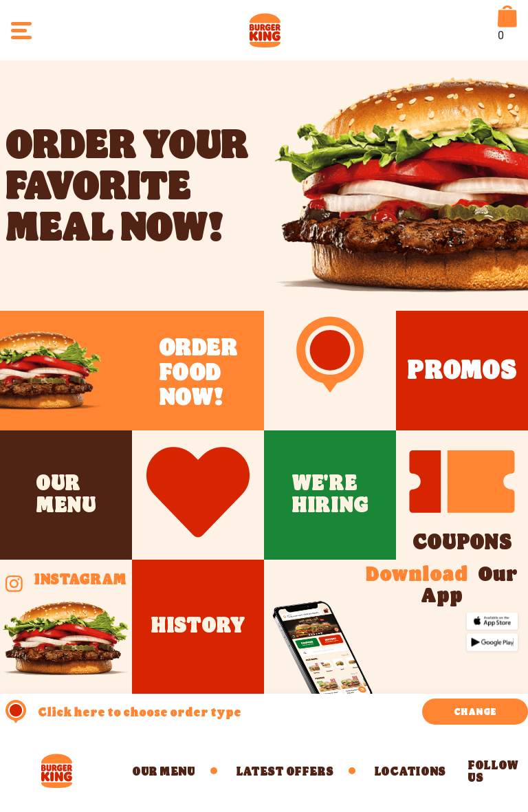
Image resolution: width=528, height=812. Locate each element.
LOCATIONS (410, 771)
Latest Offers (285, 771)
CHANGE (475, 711)
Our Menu (164, 771)
